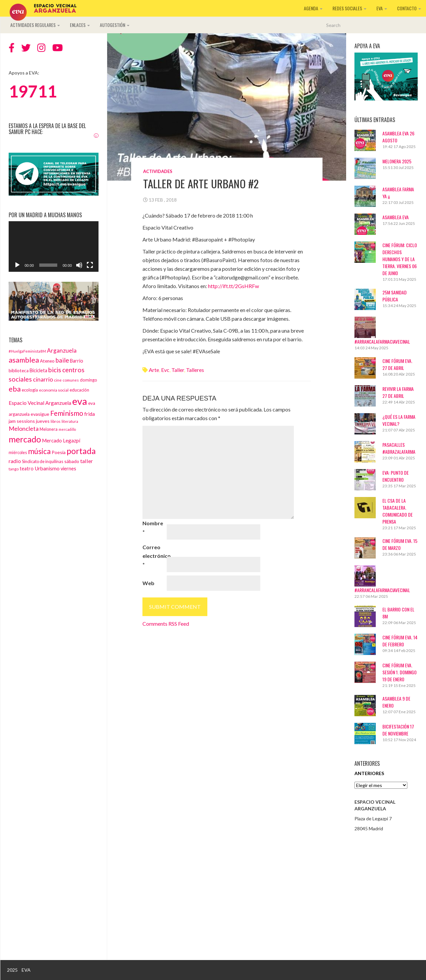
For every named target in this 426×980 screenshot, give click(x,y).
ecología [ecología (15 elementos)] (30, 390)
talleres (195, 370)
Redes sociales (349, 8)
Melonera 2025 (397, 161)
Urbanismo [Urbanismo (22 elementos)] (47, 468)
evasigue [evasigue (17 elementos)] (40, 414)
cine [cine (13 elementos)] (58, 380)
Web (148, 583)
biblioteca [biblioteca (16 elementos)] (19, 371)
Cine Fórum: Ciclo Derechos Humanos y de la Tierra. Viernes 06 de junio (400, 259)
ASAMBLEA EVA (396, 217)
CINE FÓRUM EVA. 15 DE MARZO (400, 544)
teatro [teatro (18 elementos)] (27, 469)
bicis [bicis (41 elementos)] (55, 370)
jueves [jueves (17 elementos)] (43, 421)
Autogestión (115, 25)
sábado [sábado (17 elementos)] (72, 461)
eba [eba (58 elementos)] (15, 389)
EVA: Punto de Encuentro (396, 476)
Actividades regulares (35, 25)
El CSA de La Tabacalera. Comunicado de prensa (398, 511)
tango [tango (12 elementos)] (14, 469)
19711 (33, 91)
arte (154, 370)
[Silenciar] (79, 265)
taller (178, 370)
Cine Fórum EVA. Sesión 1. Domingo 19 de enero (400, 672)
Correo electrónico (154, 556)
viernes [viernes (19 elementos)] (68, 469)
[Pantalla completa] (90, 265)
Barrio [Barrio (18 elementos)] (77, 361)
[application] (54, 246)
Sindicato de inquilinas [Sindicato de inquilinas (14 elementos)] (43, 461)
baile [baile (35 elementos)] (62, 360)
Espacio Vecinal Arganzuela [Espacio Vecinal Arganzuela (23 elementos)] (40, 403)
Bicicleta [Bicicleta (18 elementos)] (38, 370)
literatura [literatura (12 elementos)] (70, 421)
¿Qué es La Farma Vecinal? (399, 420)
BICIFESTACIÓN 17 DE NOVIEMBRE (398, 730)
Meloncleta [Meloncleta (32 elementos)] (24, 428)
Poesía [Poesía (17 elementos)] (59, 452)
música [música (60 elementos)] (39, 451)
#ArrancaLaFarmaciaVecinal (382, 341)
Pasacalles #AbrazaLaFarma (399, 448)
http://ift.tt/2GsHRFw (233, 286)
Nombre (153, 527)
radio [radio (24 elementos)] (15, 461)
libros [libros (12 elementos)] (56, 421)
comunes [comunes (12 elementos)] (71, 380)
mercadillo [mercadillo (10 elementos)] (67, 429)
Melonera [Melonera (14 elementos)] (49, 429)
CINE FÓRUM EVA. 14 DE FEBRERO (400, 641)
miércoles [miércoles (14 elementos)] (18, 452)
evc (165, 370)
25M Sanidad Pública (395, 296)
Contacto (409, 8)
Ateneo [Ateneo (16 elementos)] (47, 361)
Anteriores (369, 773)
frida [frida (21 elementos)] (90, 414)
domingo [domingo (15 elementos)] (89, 380)
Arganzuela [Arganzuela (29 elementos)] (62, 350)
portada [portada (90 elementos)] (81, 451)
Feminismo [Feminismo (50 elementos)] (67, 413)
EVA (382, 8)
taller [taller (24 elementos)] (87, 461)
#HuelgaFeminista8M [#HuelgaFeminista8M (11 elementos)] (27, 351)
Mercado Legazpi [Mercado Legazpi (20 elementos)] (61, 440)
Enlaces (80, 25)
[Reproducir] (17, 265)
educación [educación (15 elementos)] (79, 390)
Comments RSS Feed (166, 624)
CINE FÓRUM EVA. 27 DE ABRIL (397, 364)
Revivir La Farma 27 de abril (398, 392)
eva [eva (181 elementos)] (80, 401)
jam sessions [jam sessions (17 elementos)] (22, 421)
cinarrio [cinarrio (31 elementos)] (43, 379)
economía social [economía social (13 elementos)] (54, 390)
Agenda (313, 8)
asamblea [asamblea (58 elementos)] (24, 360)
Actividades (158, 171)
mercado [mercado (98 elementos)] (25, 439)
